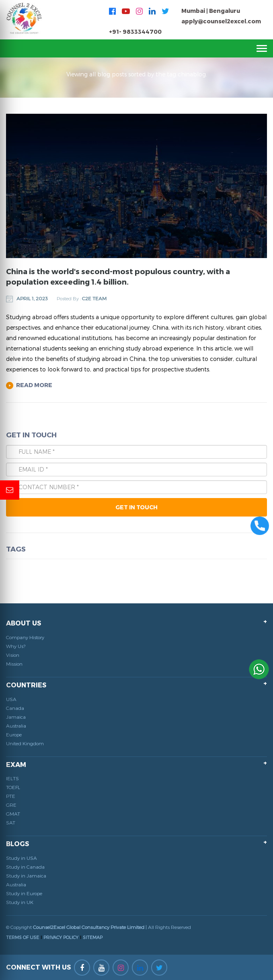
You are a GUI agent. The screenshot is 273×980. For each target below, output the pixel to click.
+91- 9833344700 (135, 32)
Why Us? (16, 646)
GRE (11, 805)
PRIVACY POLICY (61, 937)
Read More (29, 385)
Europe (14, 734)
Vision (13, 655)
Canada (15, 708)
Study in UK (20, 902)
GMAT (13, 814)
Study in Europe (24, 893)
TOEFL (13, 787)
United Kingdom (25, 743)
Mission (14, 664)
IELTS (12, 778)
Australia (16, 726)
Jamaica (16, 717)
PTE (11, 796)
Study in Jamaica (26, 875)
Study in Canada (25, 867)
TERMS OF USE (23, 937)
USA (11, 699)
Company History (25, 637)
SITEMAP (93, 937)
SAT (11, 822)
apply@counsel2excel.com (221, 21)
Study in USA (22, 858)
